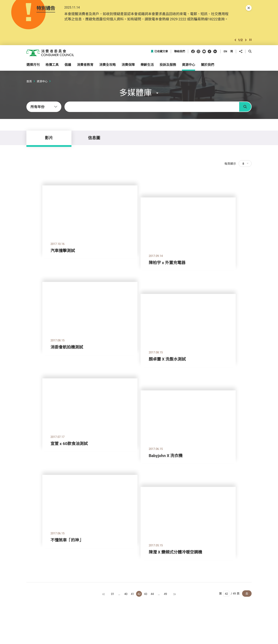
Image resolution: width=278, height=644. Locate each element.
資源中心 (42, 81)
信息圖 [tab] (94, 138)
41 (132, 594)
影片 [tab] (49, 138)
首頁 (29, 81)
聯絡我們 (180, 51)
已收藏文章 (159, 51)
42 (139, 594)
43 (146, 594)
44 (152, 594)
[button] (235, 40)
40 (126, 594)
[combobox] (44, 107)
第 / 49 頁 (229, 594)
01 (113, 594)
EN (225, 51)
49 (165, 594)
